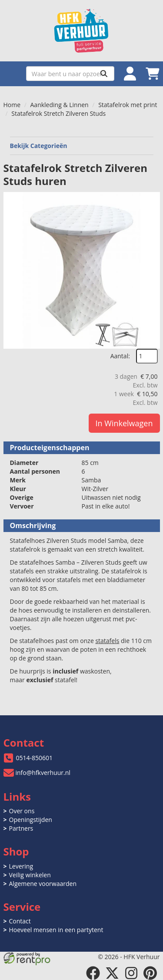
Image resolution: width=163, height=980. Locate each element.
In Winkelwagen (124, 423)
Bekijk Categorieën (82, 146)
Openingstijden (31, 820)
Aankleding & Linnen (60, 105)
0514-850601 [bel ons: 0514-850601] (35, 758)
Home (12, 105)
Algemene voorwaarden (43, 884)
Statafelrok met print (128, 105)
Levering (21, 866)
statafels (107, 641)
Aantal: (120, 356)
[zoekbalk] (70, 74)
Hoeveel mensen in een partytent (56, 930)
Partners (21, 828)
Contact (20, 921)
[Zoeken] (104, 74)
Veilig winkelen (30, 875)
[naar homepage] (82, 31)
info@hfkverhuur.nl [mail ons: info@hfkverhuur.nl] (43, 773)
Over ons (22, 811)
